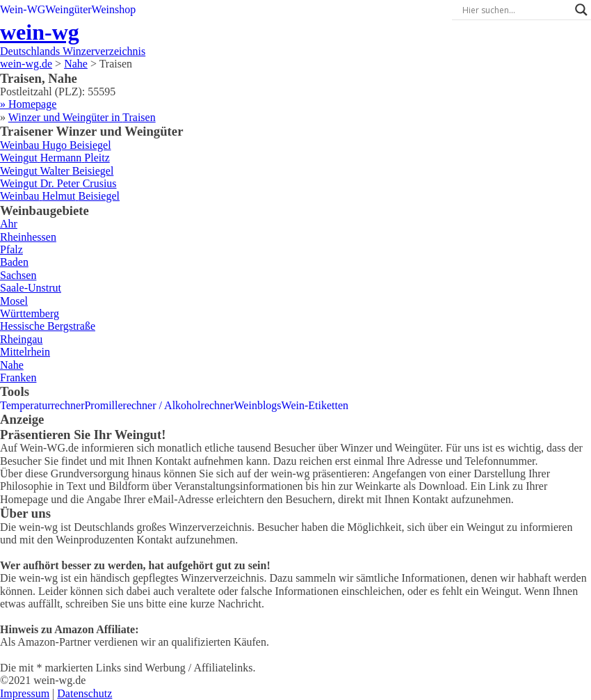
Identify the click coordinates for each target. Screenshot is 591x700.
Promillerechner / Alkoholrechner (159, 405)
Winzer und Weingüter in (82, 117)
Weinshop (114, 9)
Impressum (25, 693)
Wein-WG (23, 9)
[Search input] (515, 10)
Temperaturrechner (42, 405)
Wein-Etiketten (315, 405)
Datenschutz (84, 693)
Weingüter (68, 9)
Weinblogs (258, 405)
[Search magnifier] (581, 10)
